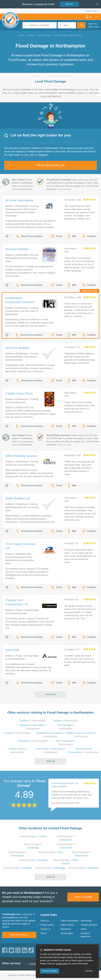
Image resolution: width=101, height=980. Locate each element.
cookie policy (62, 964)
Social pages (67, 933)
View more (51, 694)
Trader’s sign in (92, 11)
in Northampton (33, 721)
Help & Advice (67, 925)
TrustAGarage (35, 964)
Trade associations (70, 921)
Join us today (83, 897)
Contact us (46, 929)
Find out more (65, 189)
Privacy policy (47, 925)
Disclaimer (66, 929)
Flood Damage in (33, 836)
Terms (43, 933)
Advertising (86, 921)
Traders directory (89, 925)
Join (69, 4)
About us (45, 921)
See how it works (19, 935)
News (84, 929)
